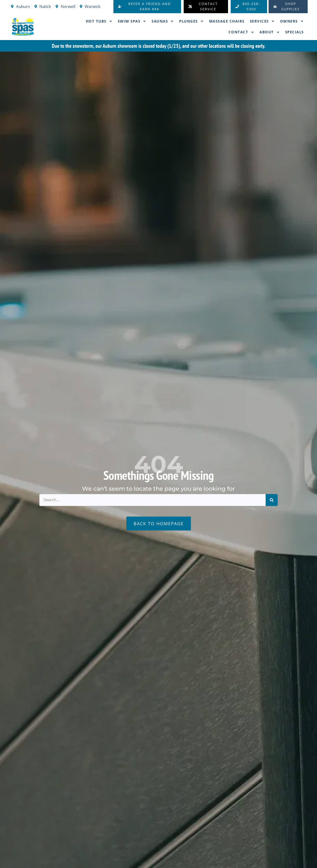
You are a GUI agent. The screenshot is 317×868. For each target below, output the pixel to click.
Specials (294, 32)
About (270, 32)
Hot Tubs (99, 21)
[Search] (272, 500)
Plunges (191, 21)
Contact (241, 32)
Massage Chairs (227, 21)
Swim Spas (132, 21)
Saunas (163, 21)
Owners (292, 21)
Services (262, 21)
